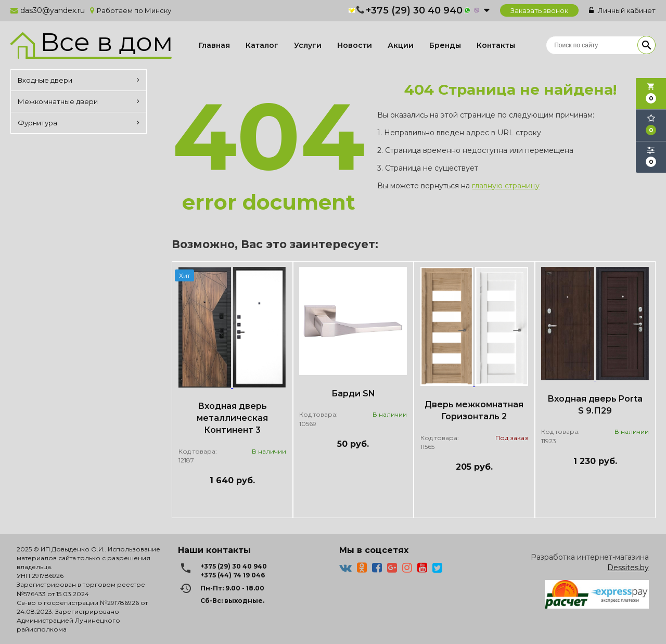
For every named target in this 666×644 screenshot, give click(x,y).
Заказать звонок (539, 10)
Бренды (445, 45)
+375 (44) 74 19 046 (233, 575)
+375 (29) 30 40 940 (414, 10)
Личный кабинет (622, 10)
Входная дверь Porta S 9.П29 (595, 405)
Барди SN (353, 394)
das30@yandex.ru (53, 10)
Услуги (308, 45)
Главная (214, 45)
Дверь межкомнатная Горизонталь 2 (474, 410)
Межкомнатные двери (79, 101)
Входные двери (79, 80)
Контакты (496, 45)
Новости (355, 45)
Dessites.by (628, 568)
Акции (401, 45)
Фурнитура (79, 123)
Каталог (262, 45)
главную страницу (506, 186)
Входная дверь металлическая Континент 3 (232, 418)
